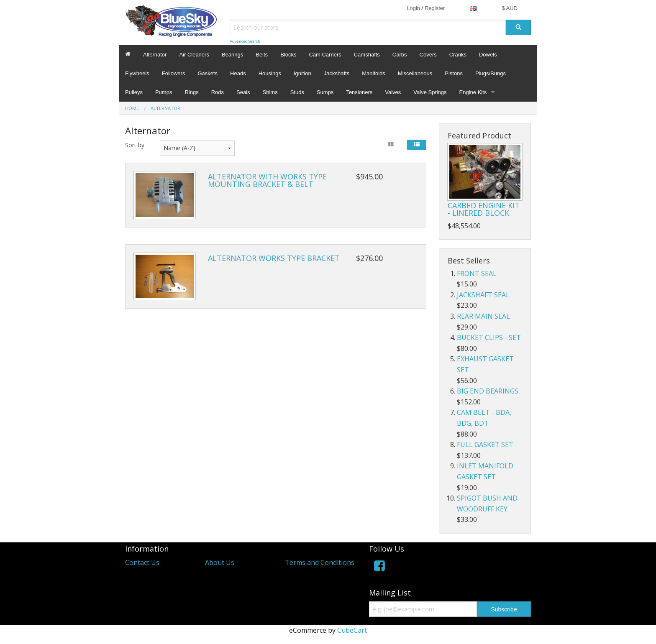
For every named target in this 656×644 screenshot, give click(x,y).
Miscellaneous (415, 73)
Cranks (458, 55)
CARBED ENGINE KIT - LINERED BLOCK (484, 209)
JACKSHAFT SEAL (483, 295)
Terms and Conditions (320, 562)
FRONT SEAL (477, 273)
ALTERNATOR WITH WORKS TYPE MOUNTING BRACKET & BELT (267, 180)
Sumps (325, 92)
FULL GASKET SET (485, 445)
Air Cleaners (194, 55)
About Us (220, 562)
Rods (218, 92)
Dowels (488, 55)
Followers (174, 73)
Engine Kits (473, 92)
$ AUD (510, 8)
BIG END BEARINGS (488, 391)
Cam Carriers (325, 55)
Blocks (288, 55)
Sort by (135, 145)
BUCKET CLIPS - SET (489, 337)
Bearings (232, 55)
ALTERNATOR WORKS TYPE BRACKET (274, 258)
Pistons (454, 73)
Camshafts (367, 55)
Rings (191, 92)
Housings (270, 73)
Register (435, 8)
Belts (262, 55)
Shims (270, 92)
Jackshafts (337, 73)
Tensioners (359, 92)
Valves (393, 92)
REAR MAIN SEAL (483, 316)
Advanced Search (245, 41)
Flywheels (137, 73)
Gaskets (208, 73)
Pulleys (134, 92)
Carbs (400, 55)
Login (413, 8)
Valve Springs (430, 92)
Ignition (302, 73)
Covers (428, 55)
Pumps (164, 92)
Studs (297, 92)
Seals (243, 92)
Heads (238, 73)
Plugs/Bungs (491, 73)
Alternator (155, 55)
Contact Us (142, 562)
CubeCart (352, 630)
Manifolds (374, 73)
